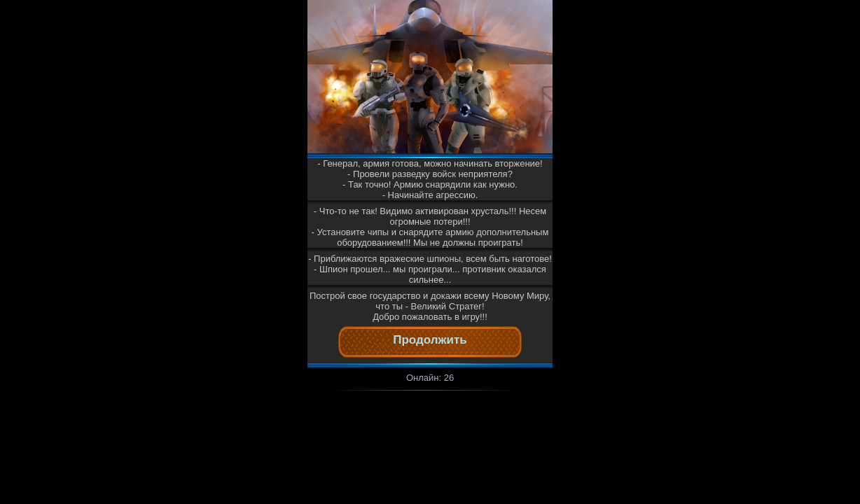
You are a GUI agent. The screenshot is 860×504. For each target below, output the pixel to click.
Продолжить (430, 340)
